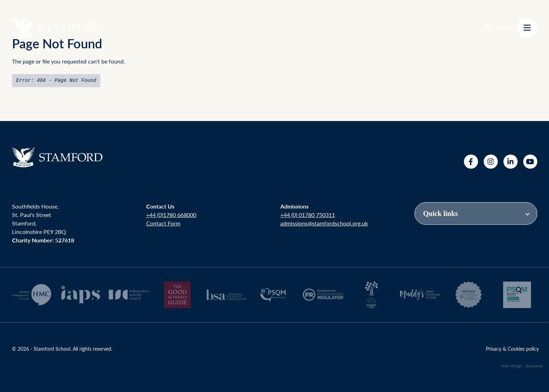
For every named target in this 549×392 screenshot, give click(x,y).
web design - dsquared (522, 366)
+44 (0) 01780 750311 (308, 215)
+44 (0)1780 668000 (171, 215)
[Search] (489, 28)
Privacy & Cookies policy (512, 349)
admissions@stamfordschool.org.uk (324, 223)
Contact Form (163, 223)
